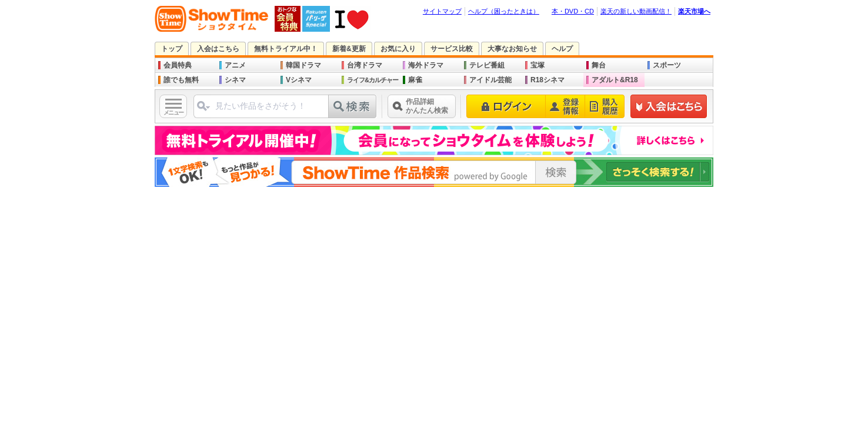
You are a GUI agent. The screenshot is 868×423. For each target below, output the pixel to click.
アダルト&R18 (615, 80)
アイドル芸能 (490, 80)
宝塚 (538, 65)
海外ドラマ (426, 65)
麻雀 (415, 80)
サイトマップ (442, 11)
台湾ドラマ (365, 65)
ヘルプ (562, 49)
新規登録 (669, 106)
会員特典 (178, 65)
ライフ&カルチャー (373, 80)
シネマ (235, 80)
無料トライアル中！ (286, 49)
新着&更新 (349, 49)
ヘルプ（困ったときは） (504, 11)
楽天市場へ (694, 11)
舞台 (599, 65)
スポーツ (667, 65)
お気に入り (398, 49)
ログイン (506, 106)
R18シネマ (547, 80)
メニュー (173, 113)
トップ (172, 49)
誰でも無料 (181, 80)
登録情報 (565, 106)
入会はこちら (218, 49)
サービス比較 (452, 49)
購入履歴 (605, 106)
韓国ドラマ (303, 65)
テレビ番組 (487, 65)
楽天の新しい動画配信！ (636, 11)
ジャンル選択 (203, 111)
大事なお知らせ (512, 49)
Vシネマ (299, 80)
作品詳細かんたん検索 (427, 106)
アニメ (235, 65)
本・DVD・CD (573, 11)
